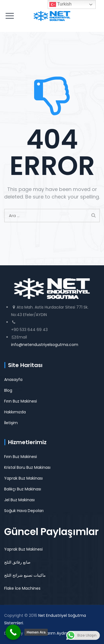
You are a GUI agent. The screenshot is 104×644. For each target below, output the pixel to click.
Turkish (60, 4)
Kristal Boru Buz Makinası (27, 467)
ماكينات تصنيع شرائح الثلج (25, 575)
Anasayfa (13, 380)
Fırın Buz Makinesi (21, 401)
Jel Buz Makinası (19, 500)
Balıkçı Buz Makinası (23, 489)
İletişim (11, 423)
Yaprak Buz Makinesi (23, 549)
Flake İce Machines (22, 588)
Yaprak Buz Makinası (23, 478)
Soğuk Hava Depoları (24, 511)
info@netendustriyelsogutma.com (45, 345)
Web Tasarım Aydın (48, 633)
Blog (8, 390)
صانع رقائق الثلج (17, 562)
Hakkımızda (15, 412)
